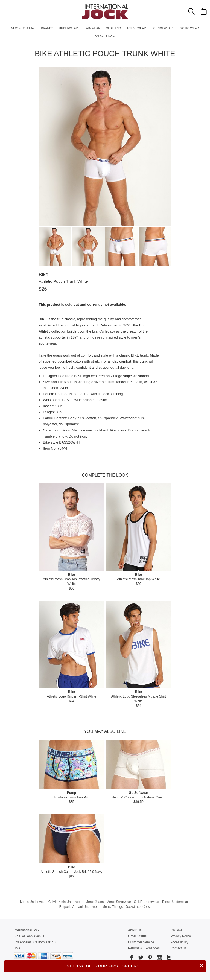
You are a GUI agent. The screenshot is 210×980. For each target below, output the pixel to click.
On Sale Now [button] (105, 37)
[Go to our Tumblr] (168, 959)
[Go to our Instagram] (159, 959)
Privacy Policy (181, 936)
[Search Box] (191, 11)
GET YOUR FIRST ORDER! (136, 965)
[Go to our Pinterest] (150, 959)
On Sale (176, 930)
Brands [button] (47, 28)
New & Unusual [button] (23, 28)
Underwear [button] (69, 28)
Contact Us (178, 948)
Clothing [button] (113, 28)
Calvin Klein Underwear (65, 902)
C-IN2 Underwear (147, 902)
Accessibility (179, 942)
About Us (135, 930)
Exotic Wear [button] (189, 28)
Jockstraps (133, 907)
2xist (147, 907)
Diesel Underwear (175, 902)
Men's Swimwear (119, 902)
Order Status (137, 936)
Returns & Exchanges (144, 948)
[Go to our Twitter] (140, 959)
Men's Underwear (33, 902)
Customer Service (141, 942)
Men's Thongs (113, 907)
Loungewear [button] (162, 28)
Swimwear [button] (92, 28)
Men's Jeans (94, 902)
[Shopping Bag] (204, 11)
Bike (44, 275)
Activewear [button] (136, 28)
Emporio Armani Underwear (79, 907)
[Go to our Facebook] (132, 959)
